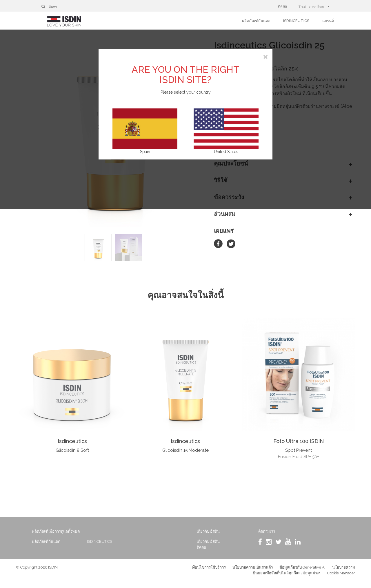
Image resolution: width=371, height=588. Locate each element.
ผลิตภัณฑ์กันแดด (256, 21)
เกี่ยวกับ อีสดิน (208, 531)
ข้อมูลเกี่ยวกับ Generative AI (302, 570)
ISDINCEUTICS (296, 21)
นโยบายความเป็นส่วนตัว (253, 570)
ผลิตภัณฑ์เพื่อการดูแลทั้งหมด (68, 531)
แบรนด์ (328, 21)
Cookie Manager (341, 576)
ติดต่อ (282, 6)
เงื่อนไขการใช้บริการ (209, 570)
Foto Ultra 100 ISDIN (299, 441)
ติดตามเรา (262, 531)
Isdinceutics (72, 441)
